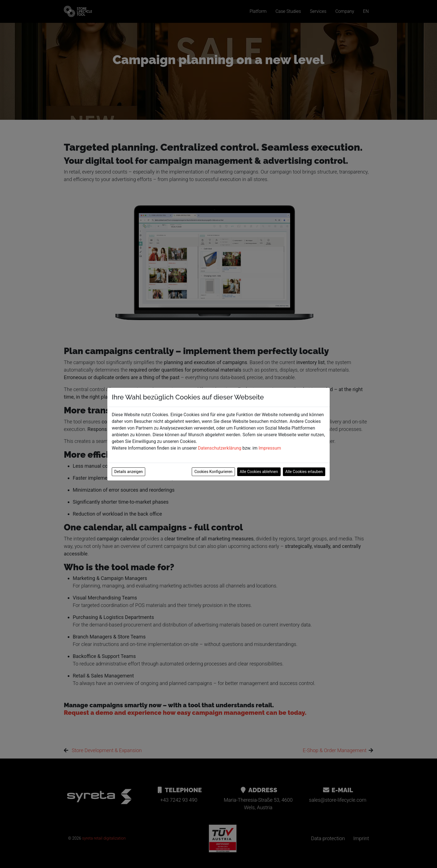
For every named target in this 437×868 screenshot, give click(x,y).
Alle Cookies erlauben (304, 472)
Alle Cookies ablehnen (259, 472)
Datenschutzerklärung (220, 448)
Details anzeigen (128, 472)
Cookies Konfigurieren (213, 472)
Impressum (270, 448)
